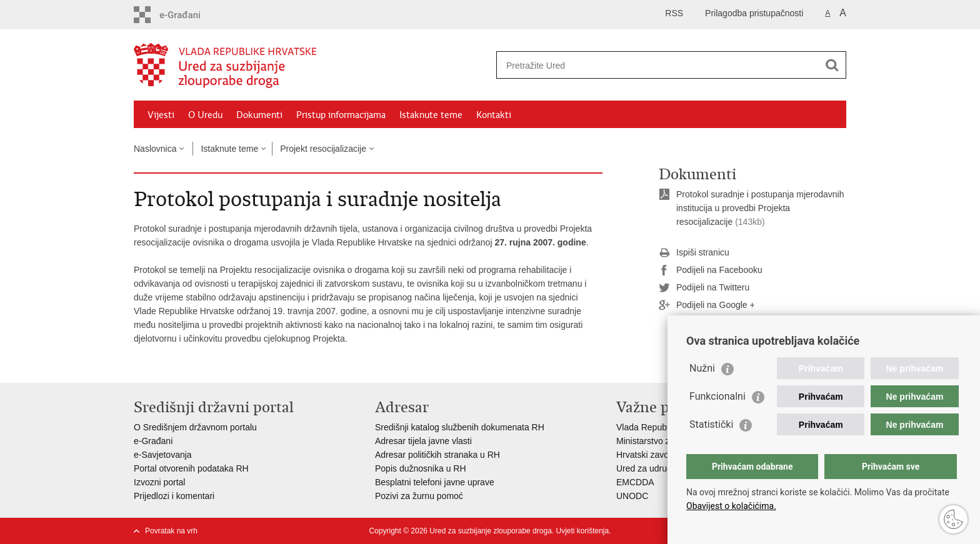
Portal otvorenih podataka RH (191, 468)
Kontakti (494, 115)
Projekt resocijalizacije (323, 149)
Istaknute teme (431, 115)
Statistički (711, 424)
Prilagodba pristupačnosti (754, 13)
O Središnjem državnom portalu (195, 427)
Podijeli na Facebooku (711, 270)
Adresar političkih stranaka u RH (437, 455)
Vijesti (161, 115)
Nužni (702, 368)
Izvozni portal (159, 482)
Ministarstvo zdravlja (656, 441)
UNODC (632, 496)
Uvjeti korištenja (582, 531)
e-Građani (153, 441)
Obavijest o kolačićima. (731, 506)
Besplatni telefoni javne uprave (435, 482)
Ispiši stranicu (694, 253)
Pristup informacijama (341, 115)
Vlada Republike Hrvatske (667, 427)
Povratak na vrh (171, 531)
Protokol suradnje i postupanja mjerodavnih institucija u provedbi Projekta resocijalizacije (760, 208)
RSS (674, 13)
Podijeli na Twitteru (704, 288)
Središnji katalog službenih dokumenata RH (460, 427)
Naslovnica (155, 149)
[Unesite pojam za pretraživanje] (658, 65)
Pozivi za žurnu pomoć (419, 496)
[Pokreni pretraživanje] (832, 65)
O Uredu (205, 115)
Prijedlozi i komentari (174, 496)
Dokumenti (259, 115)
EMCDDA (635, 482)
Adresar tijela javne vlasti (423, 441)
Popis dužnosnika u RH (421, 468)
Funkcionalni (717, 396)
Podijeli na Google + (707, 305)
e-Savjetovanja (163, 455)
